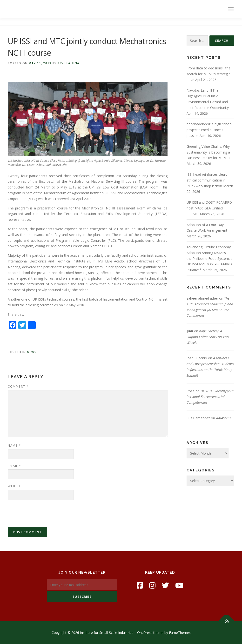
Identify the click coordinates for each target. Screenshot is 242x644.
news (32, 352)
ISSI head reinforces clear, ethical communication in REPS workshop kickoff (207, 180)
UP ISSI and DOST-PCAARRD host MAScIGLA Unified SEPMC (209, 208)
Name (14, 445)
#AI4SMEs (223, 418)
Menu (231, 9)
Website (15, 486)
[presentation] (44, 513)
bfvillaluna (69, 63)
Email (14, 466)
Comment (18, 386)
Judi (190, 331)
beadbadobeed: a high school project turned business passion (209, 130)
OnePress (145, 633)
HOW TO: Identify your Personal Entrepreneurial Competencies (210, 397)
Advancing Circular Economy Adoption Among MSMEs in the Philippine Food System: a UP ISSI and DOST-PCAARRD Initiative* (210, 258)
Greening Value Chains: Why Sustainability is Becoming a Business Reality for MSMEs (208, 152)
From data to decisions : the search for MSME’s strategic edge (208, 74)
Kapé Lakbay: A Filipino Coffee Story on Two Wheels (208, 337)
